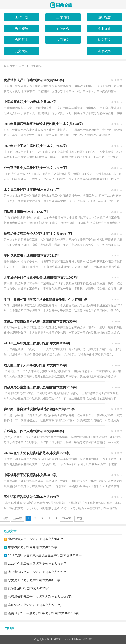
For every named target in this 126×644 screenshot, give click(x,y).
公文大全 (22, 51)
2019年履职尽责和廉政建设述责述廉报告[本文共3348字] (45, 556)
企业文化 (104, 28)
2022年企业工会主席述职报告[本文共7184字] (38, 564)
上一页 (18, 519)
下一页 (67, 519)
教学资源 (22, 28)
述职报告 (104, 17)
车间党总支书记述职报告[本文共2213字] (35, 605)
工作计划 (22, 17)
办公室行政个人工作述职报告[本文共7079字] (38, 572)
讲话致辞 (104, 51)
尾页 (79, 519)
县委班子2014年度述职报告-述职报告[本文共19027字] (44, 614)
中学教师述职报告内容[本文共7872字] (33, 548)
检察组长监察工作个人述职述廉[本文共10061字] (40, 597)
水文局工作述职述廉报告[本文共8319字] (35, 581)
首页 (22, 67)
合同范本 (22, 40)
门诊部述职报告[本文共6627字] (29, 589)
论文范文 (104, 40)
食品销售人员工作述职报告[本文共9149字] (36, 539)
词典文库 (58, 640)
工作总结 (63, 17)
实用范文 (63, 40)
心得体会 (63, 28)
